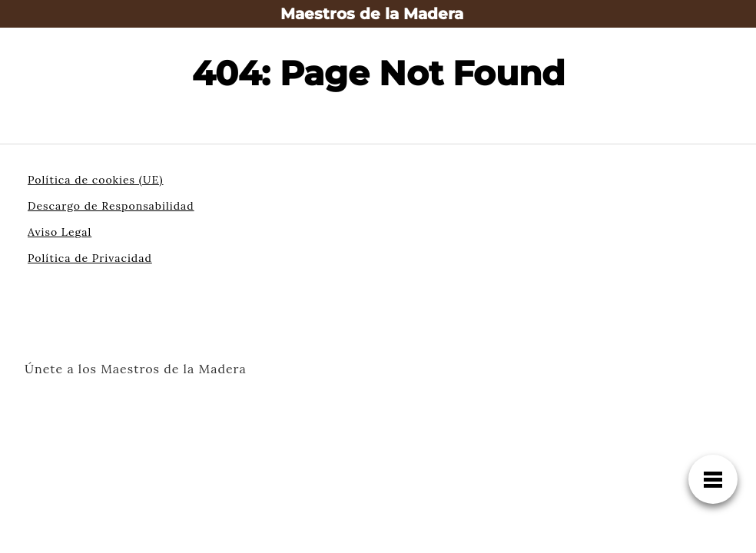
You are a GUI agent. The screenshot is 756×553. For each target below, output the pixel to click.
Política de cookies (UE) (96, 180)
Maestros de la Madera (372, 14)
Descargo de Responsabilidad (111, 206)
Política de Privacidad (90, 258)
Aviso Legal (60, 232)
